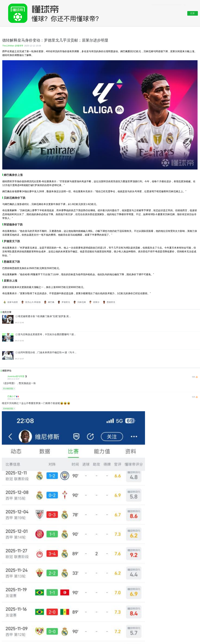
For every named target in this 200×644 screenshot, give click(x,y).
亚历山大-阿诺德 (31, 302)
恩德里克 (109, 302)
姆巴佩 (49, 302)
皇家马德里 (11, 302)
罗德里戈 (64, 302)
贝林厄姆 (80, 302)
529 (195, 397)
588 (195, 377)
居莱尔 (94, 302)
